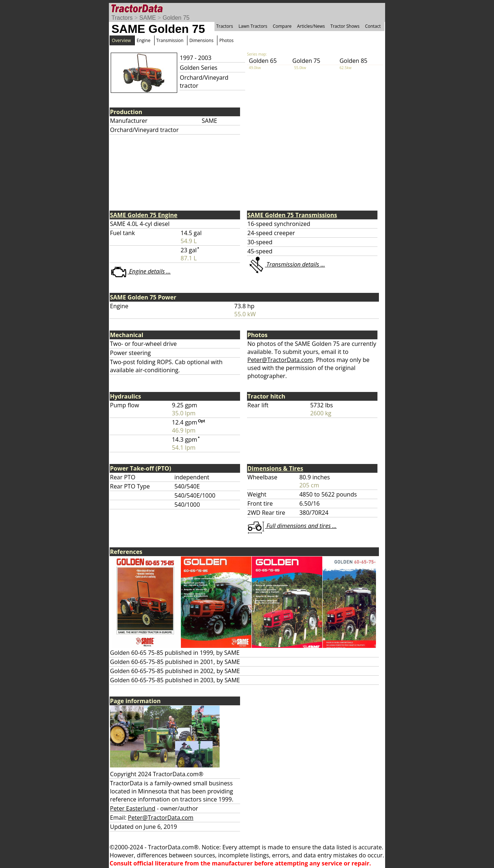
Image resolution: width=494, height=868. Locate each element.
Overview (121, 40)
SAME (147, 18)
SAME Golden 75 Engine (144, 215)
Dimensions (201, 40)
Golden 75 (176, 18)
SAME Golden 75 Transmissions (292, 215)
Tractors (122, 18)
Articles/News (311, 26)
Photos (226, 40)
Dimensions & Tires (275, 468)
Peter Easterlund (133, 808)
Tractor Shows (345, 26)
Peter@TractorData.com (280, 360)
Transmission (170, 40)
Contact (373, 26)
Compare (282, 26)
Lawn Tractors (253, 26)
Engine (144, 40)
